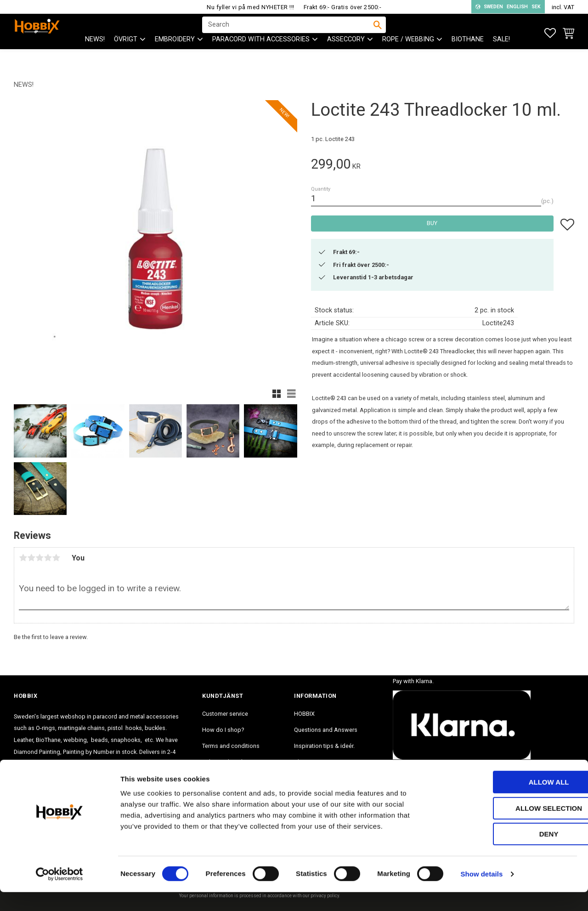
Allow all (511, 801)
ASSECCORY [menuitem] (346, 55)
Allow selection (512, 827)
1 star (23, 558)
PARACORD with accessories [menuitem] (261, 55)
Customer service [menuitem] (225, 714)
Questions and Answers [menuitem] (326, 730)
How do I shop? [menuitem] (223, 730)
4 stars (48, 558)
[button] (550, 33)
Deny (511, 853)
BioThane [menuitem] (468, 55)
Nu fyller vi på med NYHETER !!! (251, 7)
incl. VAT (563, 7)
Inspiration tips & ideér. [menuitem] (324, 746)
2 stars (31, 558)
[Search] (378, 33)
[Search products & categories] (288, 33)
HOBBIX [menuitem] (304, 714)
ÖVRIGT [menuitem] (126, 55)
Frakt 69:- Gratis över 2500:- (343, 7)
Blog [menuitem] (300, 762)
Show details (482, 893)
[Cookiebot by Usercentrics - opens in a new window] (59, 893)
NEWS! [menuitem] (95, 55)
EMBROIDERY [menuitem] (175, 55)
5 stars (56, 558)
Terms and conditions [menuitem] (231, 746)
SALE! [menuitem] (501, 55)
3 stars (40, 558)
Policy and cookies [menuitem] (227, 762)
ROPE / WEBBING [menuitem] (408, 55)
